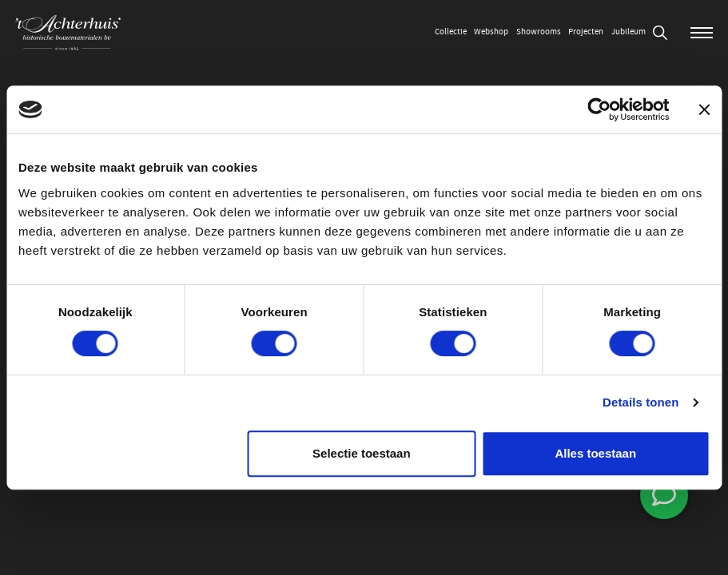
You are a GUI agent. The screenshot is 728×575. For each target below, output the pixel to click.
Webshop (491, 32)
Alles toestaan (595, 453)
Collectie (451, 32)
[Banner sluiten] (704, 109)
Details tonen (640, 402)
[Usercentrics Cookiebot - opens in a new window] (599, 109)
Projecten (586, 32)
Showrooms (539, 32)
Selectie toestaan (362, 453)
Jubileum (629, 32)
